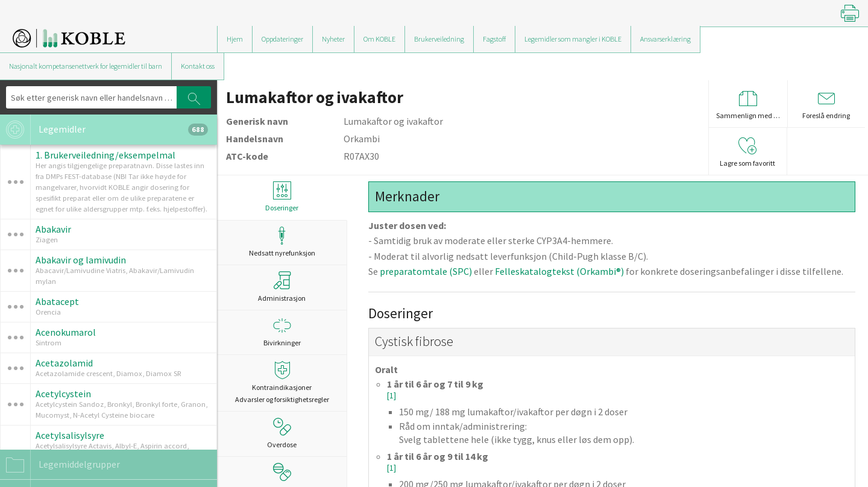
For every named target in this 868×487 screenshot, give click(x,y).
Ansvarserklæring (665, 39)
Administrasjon (282, 287)
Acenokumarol (66, 332)
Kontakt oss (198, 66)
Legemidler (104, 130)
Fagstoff (494, 39)
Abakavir (53, 229)
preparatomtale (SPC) (426, 271)
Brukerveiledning (439, 39)
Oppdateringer (282, 39)
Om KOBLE (379, 39)
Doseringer (282, 197)
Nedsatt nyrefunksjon (282, 242)
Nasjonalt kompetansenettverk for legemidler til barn (86, 66)
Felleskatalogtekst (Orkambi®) (559, 271)
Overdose (282, 433)
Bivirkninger (282, 332)
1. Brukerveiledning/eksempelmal (105, 155)
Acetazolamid (64, 363)
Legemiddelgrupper (60, 465)
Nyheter (333, 39)
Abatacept (57, 301)
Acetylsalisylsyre (70, 435)
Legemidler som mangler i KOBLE (573, 39)
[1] (392, 396)
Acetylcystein (63, 394)
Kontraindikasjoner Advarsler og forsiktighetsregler (282, 382)
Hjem (235, 39)
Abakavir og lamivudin (81, 260)
